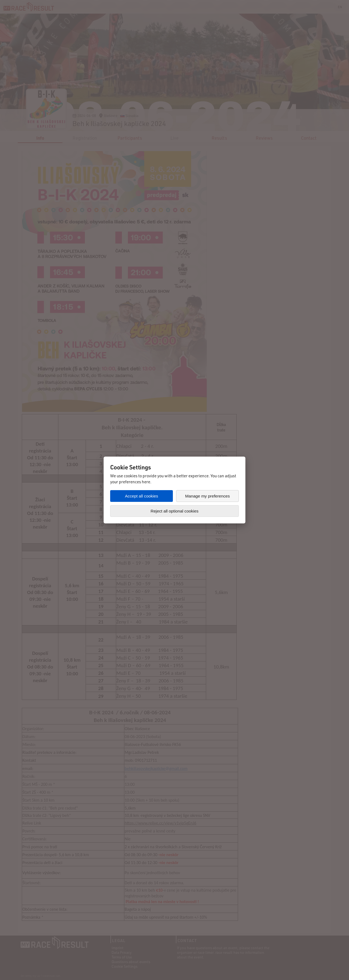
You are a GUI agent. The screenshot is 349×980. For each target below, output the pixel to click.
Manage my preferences (207, 496)
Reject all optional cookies (174, 511)
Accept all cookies (142, 496)
